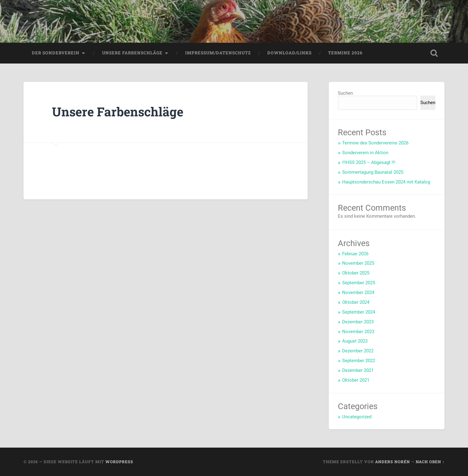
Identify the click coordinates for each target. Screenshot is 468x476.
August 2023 (355, 341)
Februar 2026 (355, 254)
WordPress (119, 462)
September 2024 (359, 312)
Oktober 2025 (356, 273)
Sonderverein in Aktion (365, 153)
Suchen (345, 93)
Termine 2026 (345, 53)
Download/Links (289, 53)
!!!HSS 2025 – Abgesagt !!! (369, 162)
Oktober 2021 (356, 380)
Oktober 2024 (356, 302)
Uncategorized (357, 417)
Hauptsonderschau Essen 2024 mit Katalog (386, 182)
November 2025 (358, 263)
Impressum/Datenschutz (218, 53)
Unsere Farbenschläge (132, 53)
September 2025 (359, 283)
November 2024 (358, 293)
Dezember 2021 (358, 370)
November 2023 (358, 332)
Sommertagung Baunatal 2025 (373, 172)
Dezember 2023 (358, 322)
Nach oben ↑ (430, 462)
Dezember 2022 (358, 351)
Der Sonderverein (56, 53)
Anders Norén (393, 462)
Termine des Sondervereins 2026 (375, 143)
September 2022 (359, 361)
